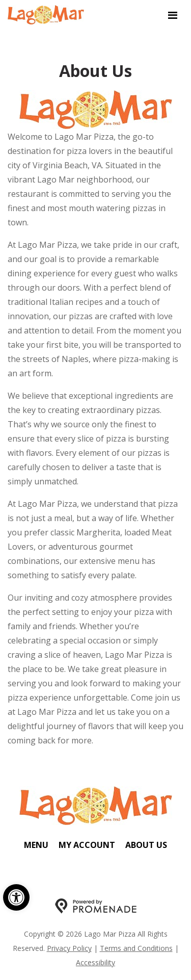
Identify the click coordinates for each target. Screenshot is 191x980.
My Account (87, 845)
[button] (16, 897)
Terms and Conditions (136, 948)
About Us (146, 845)
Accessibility (95, 962)
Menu (36, 845)
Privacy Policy (69, 948)
